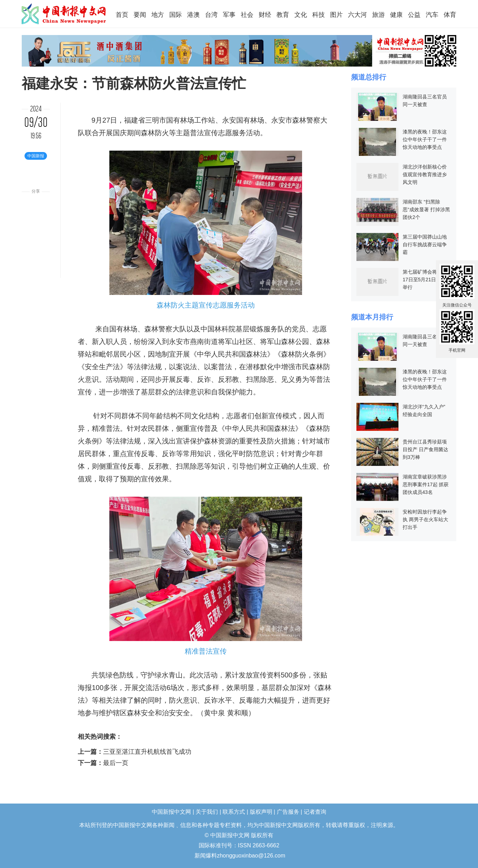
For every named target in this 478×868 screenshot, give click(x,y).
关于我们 (207, 812)
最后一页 (116, 763)
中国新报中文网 (64, 14)
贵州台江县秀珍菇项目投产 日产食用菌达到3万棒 (425, 449)
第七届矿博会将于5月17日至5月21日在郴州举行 (427, 280)
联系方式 (234, 812)
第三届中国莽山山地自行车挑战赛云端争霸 (425, 244)
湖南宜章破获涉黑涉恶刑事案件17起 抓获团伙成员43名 (426, 484)
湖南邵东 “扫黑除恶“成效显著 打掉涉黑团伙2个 (426, 209)
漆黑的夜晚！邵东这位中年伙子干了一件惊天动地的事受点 (425, 139)
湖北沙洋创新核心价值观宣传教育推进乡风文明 (425, 174)
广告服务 (288, 812)
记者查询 (315, 812)
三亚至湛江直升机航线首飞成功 (147, 752)
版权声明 (261, 812)
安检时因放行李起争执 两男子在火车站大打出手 (425, 519)
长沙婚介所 (1, 851)
